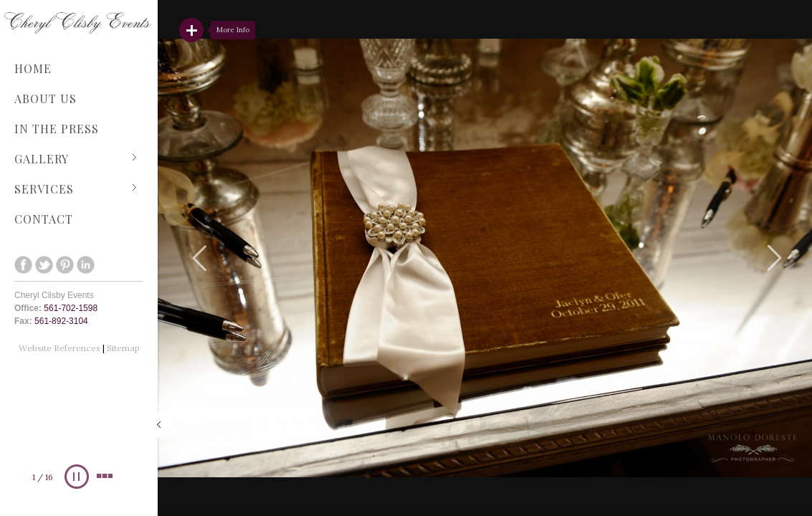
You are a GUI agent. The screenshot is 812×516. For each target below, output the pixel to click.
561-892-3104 (61, 321)
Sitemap (123, 348)
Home (33, 68)
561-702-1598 (71, 308)
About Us (46, 99)
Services (76, 189)
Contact (44, 219)
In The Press (57, 129)
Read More (191, 30)
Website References (61, 348)
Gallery (76, 159)
